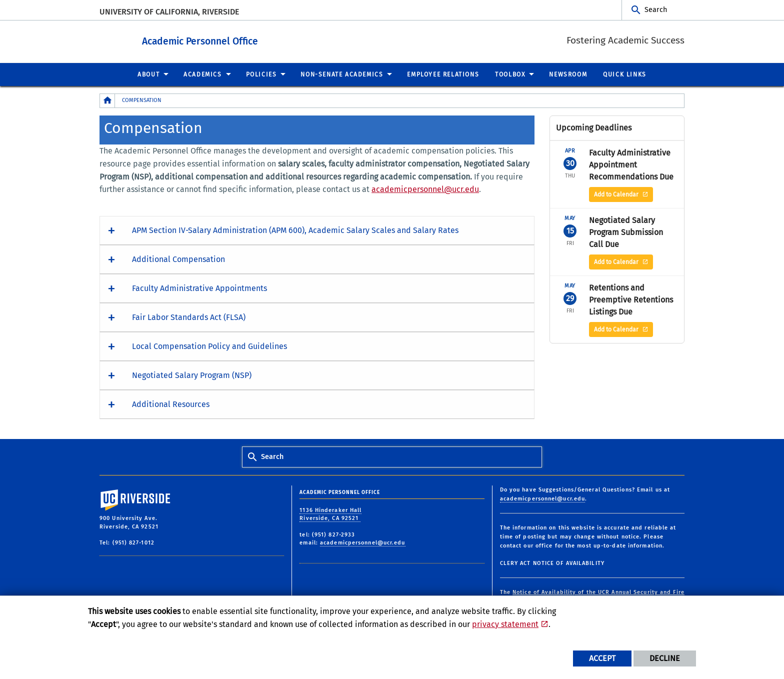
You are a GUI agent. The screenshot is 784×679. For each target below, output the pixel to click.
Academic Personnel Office (255, 39)
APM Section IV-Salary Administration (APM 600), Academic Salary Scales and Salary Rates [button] (295, 230)
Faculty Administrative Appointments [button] (199, 288)
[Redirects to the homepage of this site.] (107, 100)
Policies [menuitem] (261, 74)
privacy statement (505, 624)
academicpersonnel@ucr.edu (425, 189)
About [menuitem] (148, 74)
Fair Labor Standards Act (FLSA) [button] (189, 317)
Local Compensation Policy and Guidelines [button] (209, 346)
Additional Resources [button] (171, 404)
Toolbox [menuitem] (510, 74)
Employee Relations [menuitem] (443, 74)
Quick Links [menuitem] (625, 74)
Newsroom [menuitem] (568, 74)
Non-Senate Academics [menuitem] (342, 74)
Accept (602, 658)
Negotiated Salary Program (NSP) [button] (192, 375)
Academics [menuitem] (202, 74)
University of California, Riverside (169, 12)
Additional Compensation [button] (178, 259)
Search (656, 10)
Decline (665, 658)
